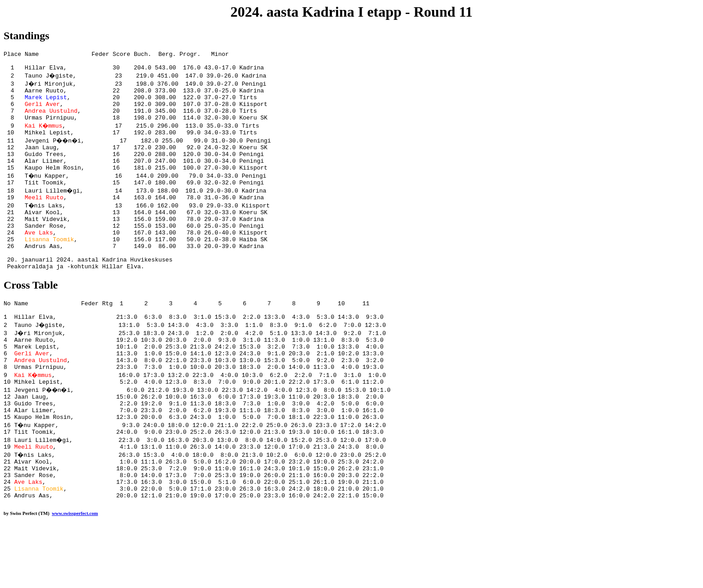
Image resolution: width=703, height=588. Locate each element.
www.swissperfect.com (75, 574)
